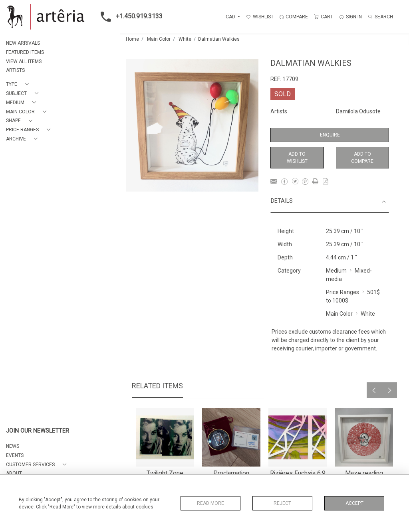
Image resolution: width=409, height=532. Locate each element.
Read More (210, 503)
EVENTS (15, 455)
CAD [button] (231, 17)
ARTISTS (15, 70)
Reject (282, 503)
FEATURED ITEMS (25, 52)
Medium (336, 271)
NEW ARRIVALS (23, 43)
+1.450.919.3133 (129, 17)
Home (132, 39)
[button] (19, 84)
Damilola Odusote (358, 111)
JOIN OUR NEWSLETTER (38, 431)
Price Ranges (342, 292)
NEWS (13, 446)
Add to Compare (362, 158)
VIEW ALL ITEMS (24, 61)
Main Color (159, 39)
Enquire (330, 135)
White (185, 39)
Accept (354, 503)
